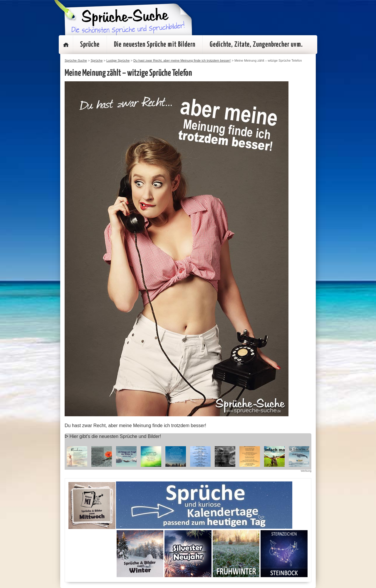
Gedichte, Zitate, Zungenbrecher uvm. (256, 45)
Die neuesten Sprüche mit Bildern (155, 45)
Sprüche (90, 45)
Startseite (66, 45)
